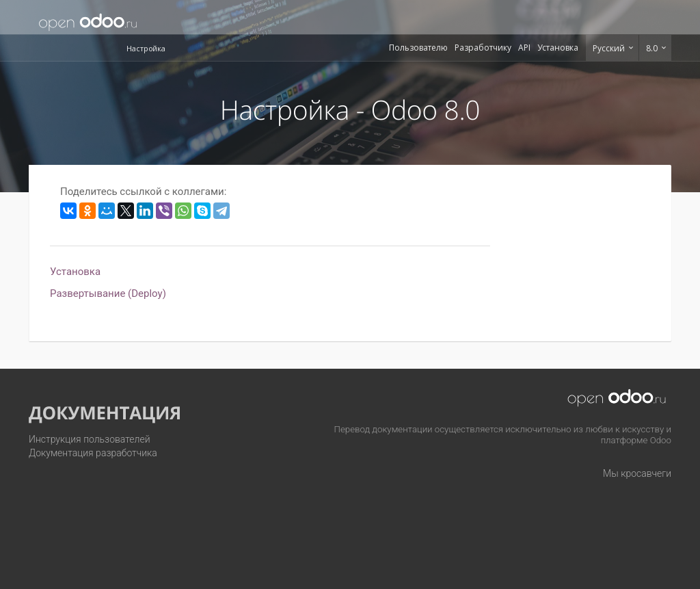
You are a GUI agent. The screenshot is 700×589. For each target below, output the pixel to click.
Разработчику (483, 48)
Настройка (146, 48)
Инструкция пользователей (90, 439)
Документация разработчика (93, 453)
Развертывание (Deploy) (108, 293)
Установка (558, 48)
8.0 (653, 48)
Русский (610, 48)
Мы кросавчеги (637, 473)
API (524, 48)
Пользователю (418, 48)
